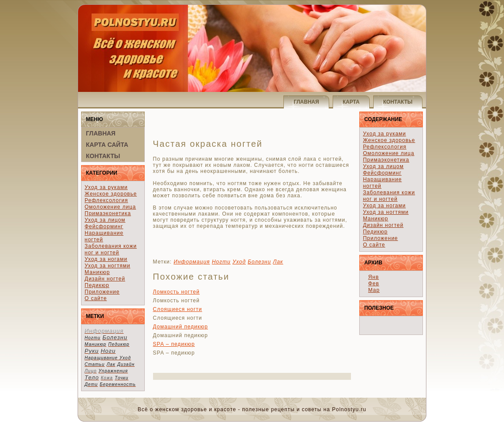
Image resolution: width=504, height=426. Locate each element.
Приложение (102, 292)
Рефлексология (106, 200)
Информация (192, 262)
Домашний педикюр (180, 327)
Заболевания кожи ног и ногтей (111, 249)
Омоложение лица (110, 207)
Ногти (221, 262)
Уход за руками (106, 187)
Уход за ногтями (107, 266)
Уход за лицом (105, 220)
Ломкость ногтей (176, 292)
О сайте (96, 298)
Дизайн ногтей (105, 279)
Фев (373, 284)
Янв (373, 277)
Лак (278, 262)
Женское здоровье (111, 194)
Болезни (259, 262)
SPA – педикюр (174, 344)
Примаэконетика (108, 213)
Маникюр (97, 272)
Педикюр (97, 285)
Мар (374, 290)
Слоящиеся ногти (178, 309)
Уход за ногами (106, 259)
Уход (239, 262)
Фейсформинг (104, 227)
